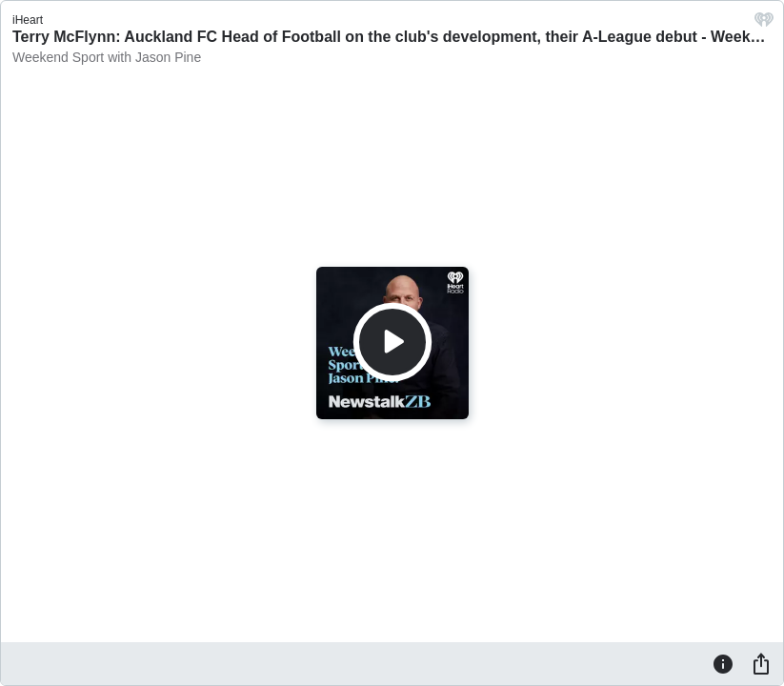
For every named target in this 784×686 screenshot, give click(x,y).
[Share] (761, 663)
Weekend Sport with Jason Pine (107, 57)
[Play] (392, 342)
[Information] (723, 663)
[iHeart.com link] (764, 24)
